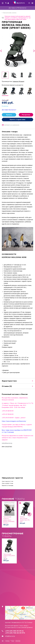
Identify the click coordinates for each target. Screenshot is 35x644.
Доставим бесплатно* (9, 110)
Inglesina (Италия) (19, 81)
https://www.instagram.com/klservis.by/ (14, 421)
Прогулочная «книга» (10, 13)
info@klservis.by (10, 636)
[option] (17, 50)
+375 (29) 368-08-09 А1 (14, 631)
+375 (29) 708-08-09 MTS (15, 633)
